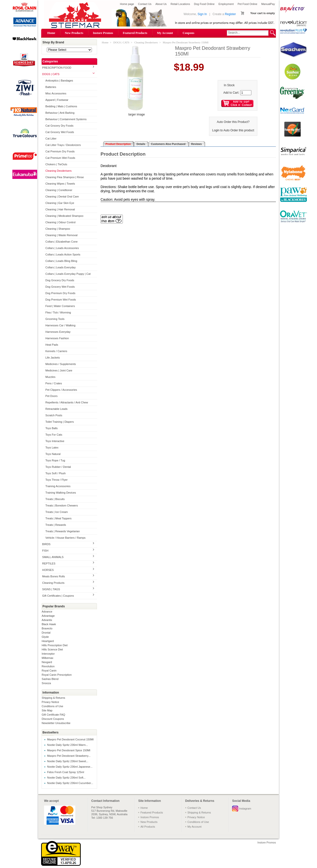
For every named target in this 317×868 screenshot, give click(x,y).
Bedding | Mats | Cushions (61, 106)
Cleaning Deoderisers (58, 171)
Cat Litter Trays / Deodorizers (63, 145)
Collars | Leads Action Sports (63, 254)
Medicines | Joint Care (59, 370)
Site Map (47, 710)
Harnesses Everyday (58, 332)
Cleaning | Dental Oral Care (62, 196)
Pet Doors (51, 396)
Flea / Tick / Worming (58, 312)
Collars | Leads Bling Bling (61, 261)
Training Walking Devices (61, 493)
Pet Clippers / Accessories (61, 390)
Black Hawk (49, 624)
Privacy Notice (50, 702)
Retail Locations (180, 4)
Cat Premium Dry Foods (60, 151)
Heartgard (48, 641)
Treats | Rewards (56, 525)
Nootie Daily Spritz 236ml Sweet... (68, 761)
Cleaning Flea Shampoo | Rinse (65, 177)
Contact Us (145, 4)
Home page (127, 4)
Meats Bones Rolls (53, 576)
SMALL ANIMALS (53, 557)
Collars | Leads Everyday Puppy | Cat (68, 274)
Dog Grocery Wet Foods (60, 287)
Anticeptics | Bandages (59, 81)
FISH (45, 551)
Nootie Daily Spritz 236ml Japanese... (70, 767)
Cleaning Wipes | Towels (60, 184)
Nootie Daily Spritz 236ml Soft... (66, 778)
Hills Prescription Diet (55, 645)
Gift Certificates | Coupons (58, 596)
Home (51, 33)
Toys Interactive (55, 441)
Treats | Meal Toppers (58, 518)
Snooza (46, 683)
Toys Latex (52, 448)
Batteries (51, 87)
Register (230, 14)
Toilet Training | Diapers (60, 422)
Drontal (46, 633)
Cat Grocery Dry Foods (59, 126)
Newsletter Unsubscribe (56, 723)
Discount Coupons (53, 719)
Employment (226, 4)
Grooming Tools (55, 319)
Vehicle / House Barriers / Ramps (65, 538)
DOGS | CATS (51, 74)
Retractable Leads (56, 409)
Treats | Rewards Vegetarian (63, 531)
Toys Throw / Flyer (56, 480)
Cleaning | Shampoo (58, 229)
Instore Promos (103, 33)
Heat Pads (52, 345)
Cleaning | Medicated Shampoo (64, 216)
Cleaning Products (53, 583)
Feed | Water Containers (60, 306)
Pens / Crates (54, 383)
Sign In (202, 14)
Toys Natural (53, 454)
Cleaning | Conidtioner (59, 190)
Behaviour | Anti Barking (60, 113)
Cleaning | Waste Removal (61, 235)
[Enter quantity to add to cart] (246, 93)
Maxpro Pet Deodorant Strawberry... (69, 756)
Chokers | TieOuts (56, 164)
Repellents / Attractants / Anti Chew (67, 402)
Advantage (48, 616)
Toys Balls (52, 428)
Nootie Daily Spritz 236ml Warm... (67, 745)
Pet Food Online (247, 4)
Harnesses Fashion (57, 338)
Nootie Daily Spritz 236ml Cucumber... (70, 783)
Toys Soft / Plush (55, 473)
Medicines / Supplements (61, 364)
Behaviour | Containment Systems (66, 119)
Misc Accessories (56, 93)
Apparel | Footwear (57, 100)
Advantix (47, 620)
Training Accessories (58, 486)
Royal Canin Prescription (57, 675)
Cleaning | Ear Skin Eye (60, 203)
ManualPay (268, 4)
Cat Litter (51, 139)
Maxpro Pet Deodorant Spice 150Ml (69, 750)
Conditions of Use (52, 706)
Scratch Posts (54, 415)
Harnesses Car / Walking (60, 325)
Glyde (45, 637)
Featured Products (135, 33)
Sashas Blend (50, 679)
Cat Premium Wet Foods (60, 158)
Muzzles (50, 377)
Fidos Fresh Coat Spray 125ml (66, 772)
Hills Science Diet (52, 649)
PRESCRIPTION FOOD (57, 68)
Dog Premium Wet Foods (61, 300)
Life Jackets (53, 358)
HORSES (48, 570)
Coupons (188, 33)
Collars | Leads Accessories (62, 248)
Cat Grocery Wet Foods (60, 132)
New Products (74, 33)
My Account (165, 33)
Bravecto (47, 628)
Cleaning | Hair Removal (60, 209)
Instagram (245, 809)
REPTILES (49, 563)
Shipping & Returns (53, 698)
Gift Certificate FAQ (53, 715)
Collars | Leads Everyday (60, 267)
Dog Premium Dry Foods (60, 293)
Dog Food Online (204, 4)
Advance (47, 612)
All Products (148, 827)
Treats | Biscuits (55, 499)
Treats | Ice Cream (56, 512)
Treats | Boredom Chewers (62, 505)
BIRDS (46, 544)
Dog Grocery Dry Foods (60, 280)
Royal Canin (49, 671)
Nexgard (47, 662)
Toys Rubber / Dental (58, 467)
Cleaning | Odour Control (60, 222)
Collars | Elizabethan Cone (61, 242)
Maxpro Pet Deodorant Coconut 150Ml (70, 739)
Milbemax (47, 658)
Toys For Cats (54, 435)
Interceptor (48, 654)
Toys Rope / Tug (55, 460)
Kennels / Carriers (56, 351)
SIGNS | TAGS (51, 589)
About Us (161, 4)
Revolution (48, 666)
